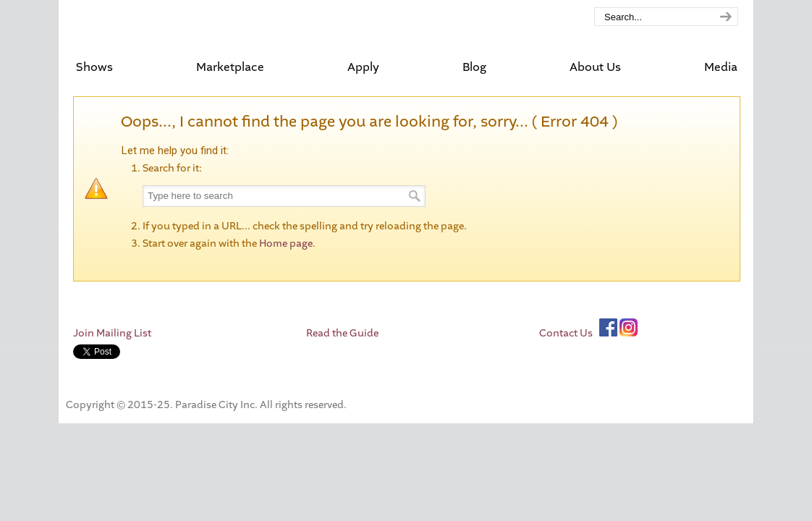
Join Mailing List (112, 334)
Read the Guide (342, 334)
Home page (286, 244)
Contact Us (566, 334)
